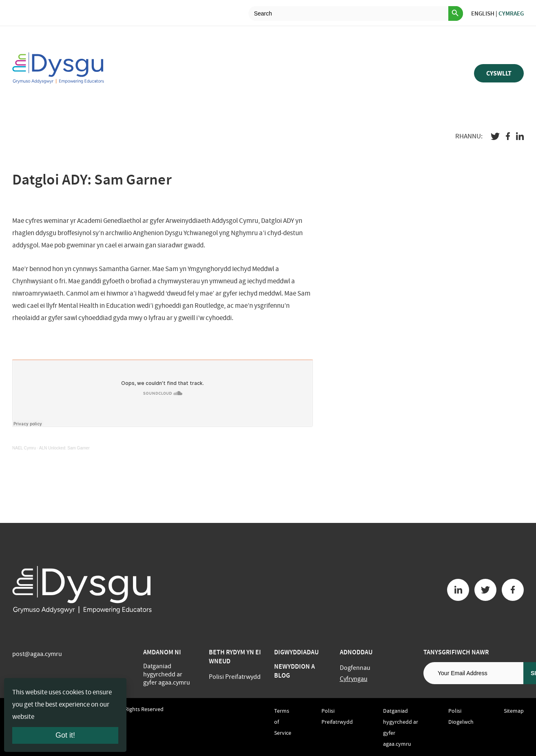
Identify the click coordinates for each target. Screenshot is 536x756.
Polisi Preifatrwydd (235, 677)
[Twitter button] (485, 590)
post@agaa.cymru (37, 654)
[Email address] (473, 673)
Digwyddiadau (296, 652)
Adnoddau (356, 652)
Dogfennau (355, 668)
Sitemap (514, 711)
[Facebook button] (513, 590)
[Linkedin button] (458, 590)
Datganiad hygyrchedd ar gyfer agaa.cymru (167, 674)
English (483, 13)
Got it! (65, 735)
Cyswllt (499, 73)
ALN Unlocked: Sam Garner (64, 448)
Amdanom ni (162, 652)
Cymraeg (511, 13)
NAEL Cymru (24, 448)
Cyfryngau (354, 679)
